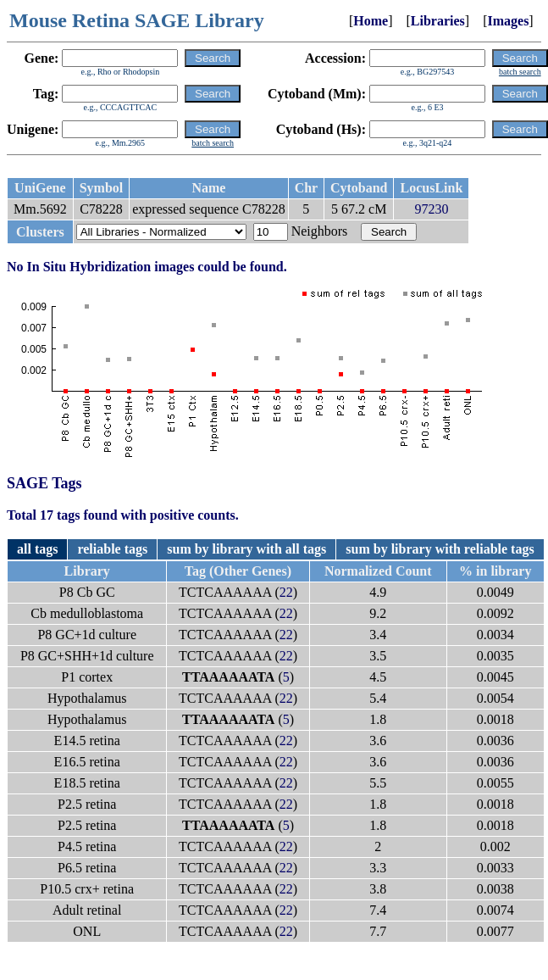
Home (371, 21)
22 (286, 592)
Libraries (438, 21)
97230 (431, 209)
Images (508, 21)
